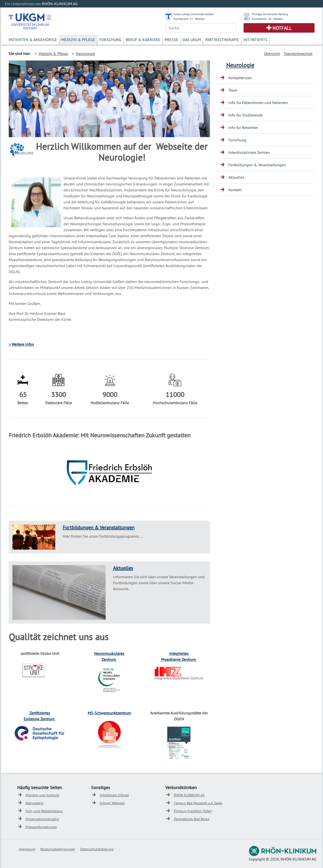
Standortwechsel (298, 54)
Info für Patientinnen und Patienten (258, 103)
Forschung (110, 40)
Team (233, 90)
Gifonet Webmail (112, 803)
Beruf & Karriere (143, 40)
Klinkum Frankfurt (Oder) (193, 811)
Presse (171, 40)
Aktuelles (123, 568)
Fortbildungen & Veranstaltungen (99, 527)
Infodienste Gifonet (114, 795)
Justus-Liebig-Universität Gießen (194, 14)
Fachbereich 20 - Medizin (268, 19)
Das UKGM (192, 40)
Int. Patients (255, 40)
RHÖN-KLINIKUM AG (189, 795)
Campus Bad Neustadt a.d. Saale (198, 803)
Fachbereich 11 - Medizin (189, 19)
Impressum (27, 849)
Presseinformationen (41, 827)
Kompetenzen (240, 78)
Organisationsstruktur (42, 819)
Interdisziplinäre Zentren (249, 152)
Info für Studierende (246, 115)
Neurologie (86, 54)
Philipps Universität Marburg (270, 14)
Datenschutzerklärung (97, 849)
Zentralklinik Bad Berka (192, 819)
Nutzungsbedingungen (58, 849)
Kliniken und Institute (42, 795)
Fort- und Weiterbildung (44, 811)
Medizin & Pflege (78, 40)
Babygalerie (35, 803)
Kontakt (235, 190)
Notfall (282, 28)
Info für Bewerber (243, 127)
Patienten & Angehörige (33, 40)
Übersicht (272, 54)
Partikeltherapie (222, 40)
